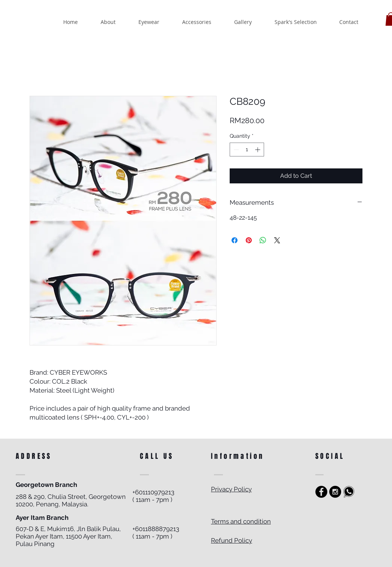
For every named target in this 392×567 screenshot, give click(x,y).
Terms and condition (241, 521)
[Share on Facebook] (235, 240)
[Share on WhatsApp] (263, 240)
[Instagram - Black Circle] (335, 492)
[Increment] (258, 150)
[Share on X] (277, 240)
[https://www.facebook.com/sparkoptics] (321, 492)
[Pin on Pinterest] (249, 240)
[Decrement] (235, 150)
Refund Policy (232, 540)
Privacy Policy (231, 489)
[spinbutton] (247, 150)
